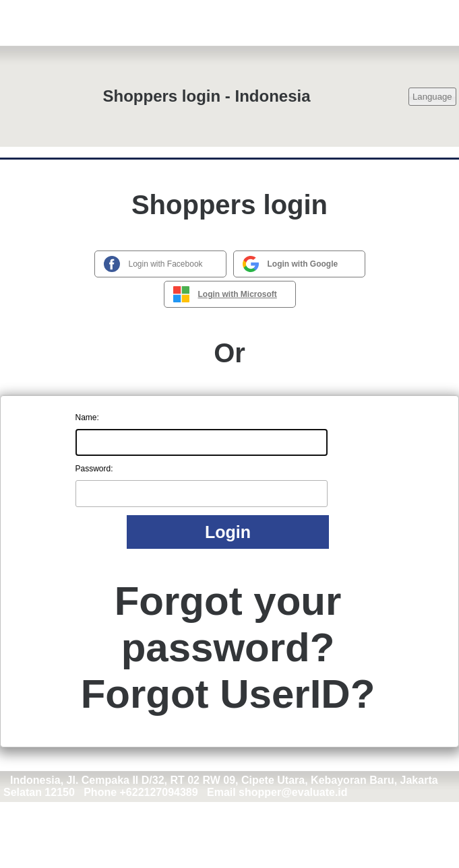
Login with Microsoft (238, 294)
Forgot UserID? (228, 694)
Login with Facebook (166, 264)
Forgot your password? (228, 624)
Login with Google (303, 264)
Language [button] (432, 97)
